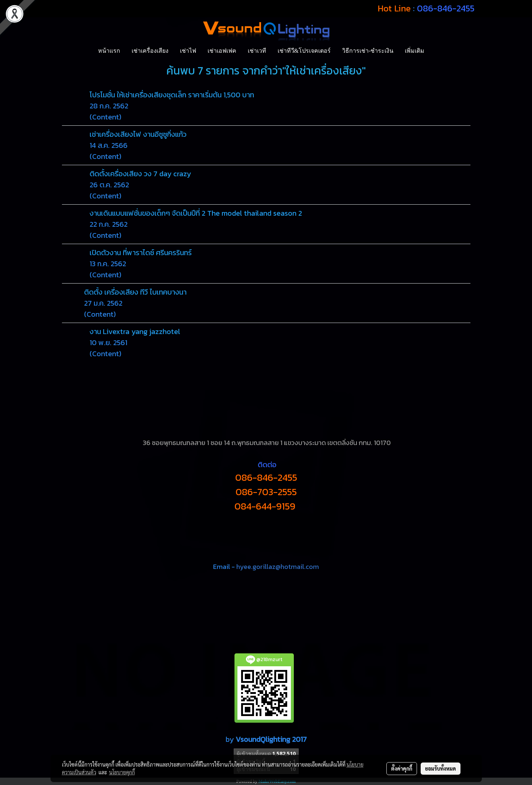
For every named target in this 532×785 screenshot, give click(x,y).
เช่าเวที (257, 51)
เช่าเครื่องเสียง (150, 51)
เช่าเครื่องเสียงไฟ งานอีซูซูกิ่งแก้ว (138, 134)
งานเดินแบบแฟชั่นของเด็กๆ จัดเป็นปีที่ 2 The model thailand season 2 (196, 213)
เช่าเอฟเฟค (222, 51)
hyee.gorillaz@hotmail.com (278, 567)
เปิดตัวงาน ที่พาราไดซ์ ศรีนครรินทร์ (141, 253)
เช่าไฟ (188, 51)
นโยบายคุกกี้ (122, 772)
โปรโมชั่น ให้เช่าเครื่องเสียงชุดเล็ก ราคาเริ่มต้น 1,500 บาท (172, 95)
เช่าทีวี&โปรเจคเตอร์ (304, 51)
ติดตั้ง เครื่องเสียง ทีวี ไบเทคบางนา (135, 292)
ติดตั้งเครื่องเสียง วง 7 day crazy (140, 174)
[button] (437, 51)
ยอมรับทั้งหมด (441, 768)
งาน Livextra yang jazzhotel (135, 331)
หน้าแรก (109, 51)
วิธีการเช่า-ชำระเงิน (368, 51)
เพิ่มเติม (415, 51)
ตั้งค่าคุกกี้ (402, 768)
